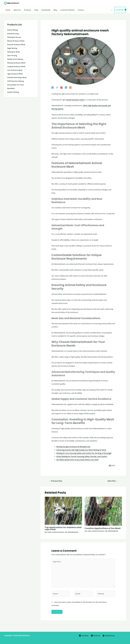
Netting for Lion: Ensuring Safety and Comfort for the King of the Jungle (84, 453)
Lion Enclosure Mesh (15, 70)
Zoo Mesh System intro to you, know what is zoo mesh (77, 460)
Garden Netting (13, 92)
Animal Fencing (13, 34)
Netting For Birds (14, 52)
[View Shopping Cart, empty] (120, 10)
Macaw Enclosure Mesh (16, 41)
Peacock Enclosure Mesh (17, 44)
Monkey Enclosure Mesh (17, 63)
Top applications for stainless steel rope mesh (63, 528)
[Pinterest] (61, 87)
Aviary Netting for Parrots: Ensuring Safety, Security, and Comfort (82, 456)
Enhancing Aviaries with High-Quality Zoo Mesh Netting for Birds (81, 450)
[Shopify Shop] (109, 636)
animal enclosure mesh (75, 100)
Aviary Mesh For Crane (16, 85)
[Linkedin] (66, 87)
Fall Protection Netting (16, 81)
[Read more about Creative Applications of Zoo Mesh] (103, 511)
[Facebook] (53, 87)
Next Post (113, 481)
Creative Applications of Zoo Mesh (103, 528)
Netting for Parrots (15, 37)
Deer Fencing (12, 55)
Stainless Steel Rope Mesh (17, 77)
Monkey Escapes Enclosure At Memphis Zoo (73, 447)
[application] (84, 10)
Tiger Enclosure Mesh (16, 74)
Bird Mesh (11, 88)
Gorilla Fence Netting (15, 59)
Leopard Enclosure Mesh (17, 66)
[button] (112, 10)
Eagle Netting (12, 48)
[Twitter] (57, 87)
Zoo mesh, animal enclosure (54, 532)
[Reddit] (70, 87)
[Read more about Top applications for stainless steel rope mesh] (63, 511)
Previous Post (55, 481)
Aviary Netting (13, 30)
